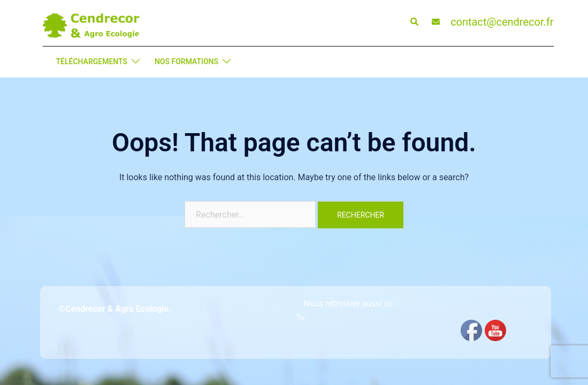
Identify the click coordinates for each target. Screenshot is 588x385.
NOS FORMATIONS (186, 61)
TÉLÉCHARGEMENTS (92, 61)
